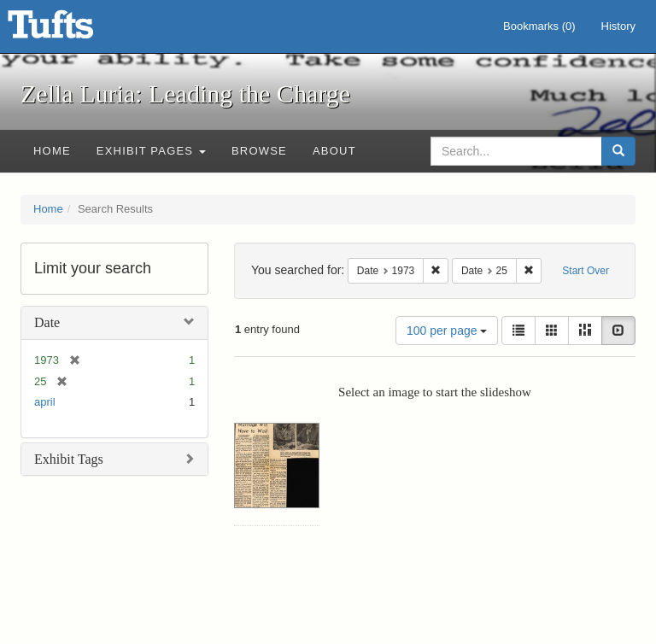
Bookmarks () (539, 26)
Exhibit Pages (151, 151)
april (45, 402)
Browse (259, 151)
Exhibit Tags (69, 459)
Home (52, 151)
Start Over (586, 271)
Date (47, 322)
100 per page (447, 331)
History (618, 26)
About (334, 151)
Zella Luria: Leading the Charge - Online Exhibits (72, 30)
